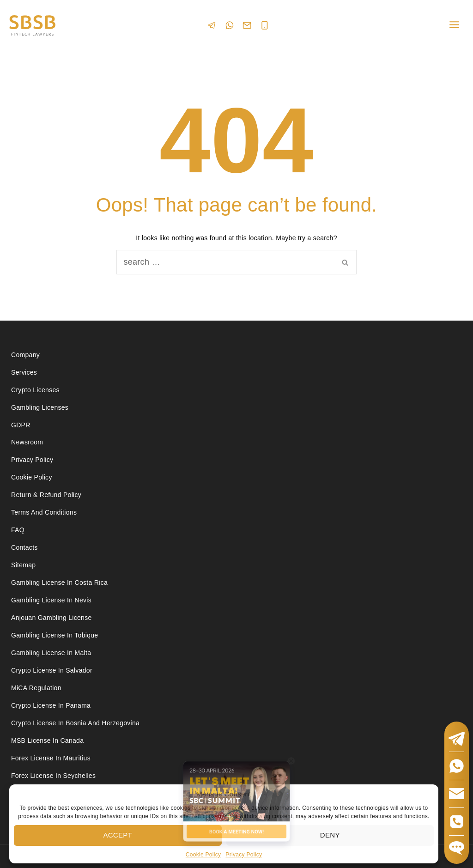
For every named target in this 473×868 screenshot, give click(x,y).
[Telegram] (212, 25)
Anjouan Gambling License (52, 618)
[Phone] (265, 25)
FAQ (18, 530)
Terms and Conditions (45, 512)
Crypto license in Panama (51, 705)
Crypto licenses (35, 390)
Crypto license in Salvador (52, 670)
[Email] (247, 25)
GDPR (21, 425)
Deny (330, 835)
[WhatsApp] (230, 25)
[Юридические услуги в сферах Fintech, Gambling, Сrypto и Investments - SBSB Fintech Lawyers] (32, 26)
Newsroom (27, 442)
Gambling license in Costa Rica (59, 583)
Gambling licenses (40, 407)
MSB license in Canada (47, 741)
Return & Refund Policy (46, 495)
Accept (118, 835)
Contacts (24, 547)
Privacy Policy (32, 460)
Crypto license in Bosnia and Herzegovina (75, 723)
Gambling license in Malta (51, 653)
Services (24, 372)
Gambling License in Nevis (51, 600)
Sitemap (23, 565)
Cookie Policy (32, 477)
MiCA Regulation (36, 688)
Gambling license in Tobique (55, 635)
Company (25, 355)
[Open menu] (454, 25)
